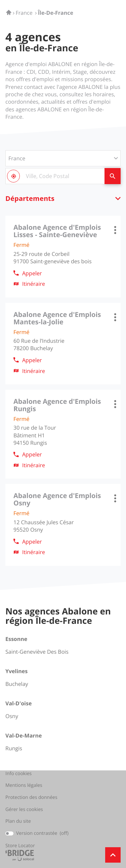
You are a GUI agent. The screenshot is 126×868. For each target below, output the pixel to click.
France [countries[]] (17, 158)
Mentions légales (24, 785)
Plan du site (18, 821)
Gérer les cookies (24, 809)
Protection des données (31, 798)
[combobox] (55, 176)
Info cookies (18, 774)
